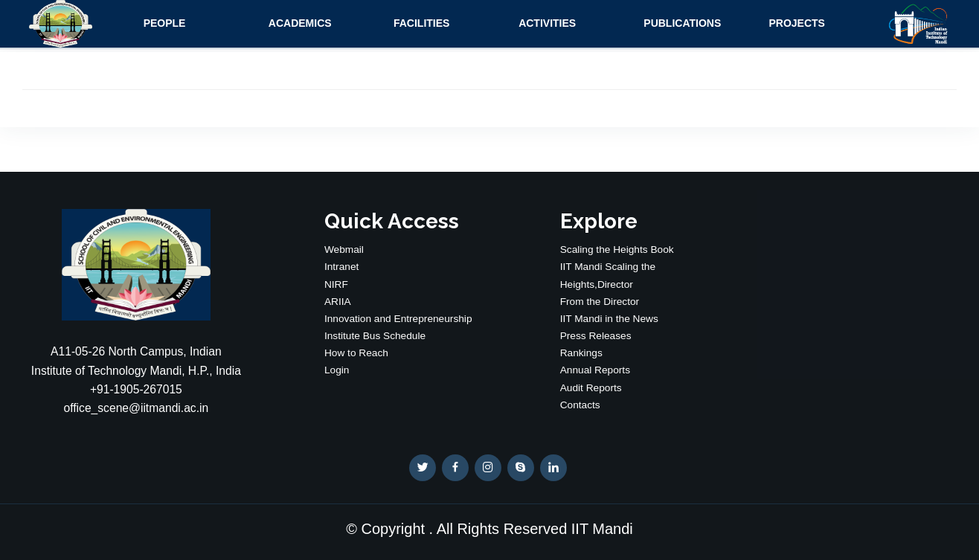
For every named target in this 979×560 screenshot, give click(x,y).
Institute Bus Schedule (375, 336)
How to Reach (356, 353)
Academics (300, 23)
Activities (547, 23)
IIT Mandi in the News (609, 319)
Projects (796, 23)
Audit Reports (591, 388)
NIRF (336, 284)
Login (337, 370)
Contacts (580, 405)
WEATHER (842, 265)
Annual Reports (595, 370)
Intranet (341, 267)
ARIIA (338, 302)
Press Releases (596, 336)
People (165, 23)
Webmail (344, 250)
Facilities (421, 23)
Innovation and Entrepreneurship (398, 319)
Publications (682, 23)
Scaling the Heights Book (617, 250)
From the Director (600, 302)
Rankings (581, 353)
